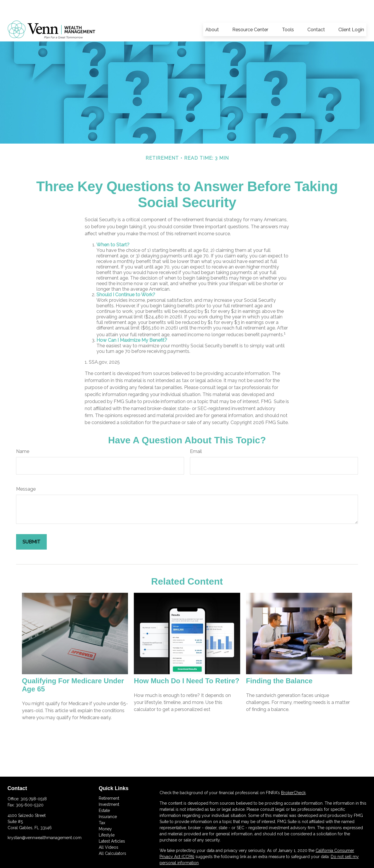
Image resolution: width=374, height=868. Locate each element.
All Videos (109, 830)
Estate (104, 793)
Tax (102, 805)
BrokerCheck (293, 775)
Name (23, 434)
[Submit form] (31, 524)
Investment (109, 787)
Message (26, 472)
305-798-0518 (34, 781)
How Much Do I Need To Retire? (187, 663)
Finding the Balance (279, 663)
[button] (212, 12)
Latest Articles (112, 824)
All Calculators (112, 836)
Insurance (108, 799)
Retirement (109, 781)
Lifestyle (107, 818)
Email (196, 434)
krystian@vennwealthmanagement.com (45, 820)
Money (105, 811)
